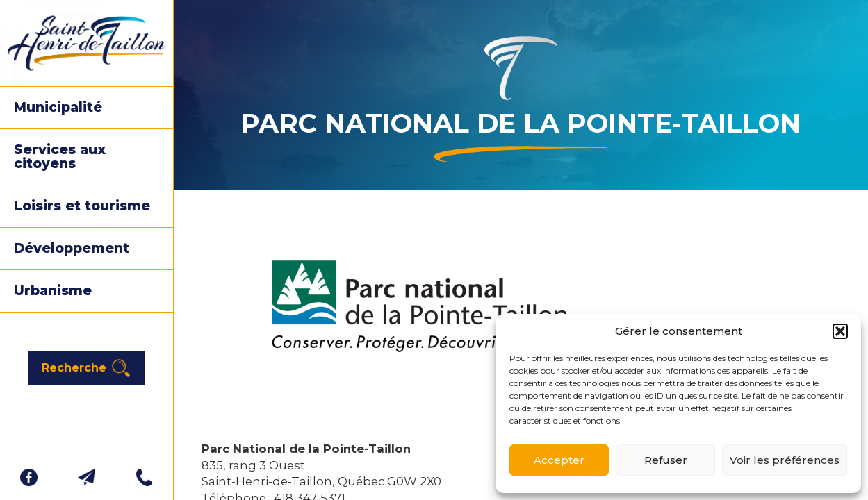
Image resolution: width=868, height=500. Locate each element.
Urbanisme (53, 291)
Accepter (559, 460)
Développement (72, 248)
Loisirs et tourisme (82, 206)
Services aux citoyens (60, 157)
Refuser (666, 460)
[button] (840, 331)
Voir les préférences (785, 460)
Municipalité (58, 107)
